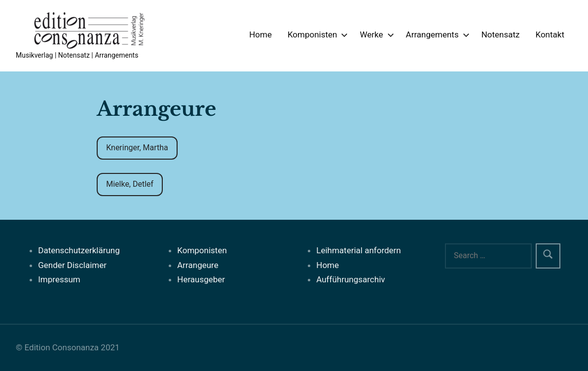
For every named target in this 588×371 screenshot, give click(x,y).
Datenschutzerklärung (79, 250)
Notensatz (501, 34)
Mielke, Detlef (130, 184)
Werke (375, 34)
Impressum (59, 279)
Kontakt (550, 34)
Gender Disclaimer (72, 265)
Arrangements (436, 34)
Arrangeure (198, 265)
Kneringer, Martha (137, 148)
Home (260, 34)
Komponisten (316, 34)
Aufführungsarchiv (350, 279)
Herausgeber (201, 279)
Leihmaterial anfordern (359, 250)
